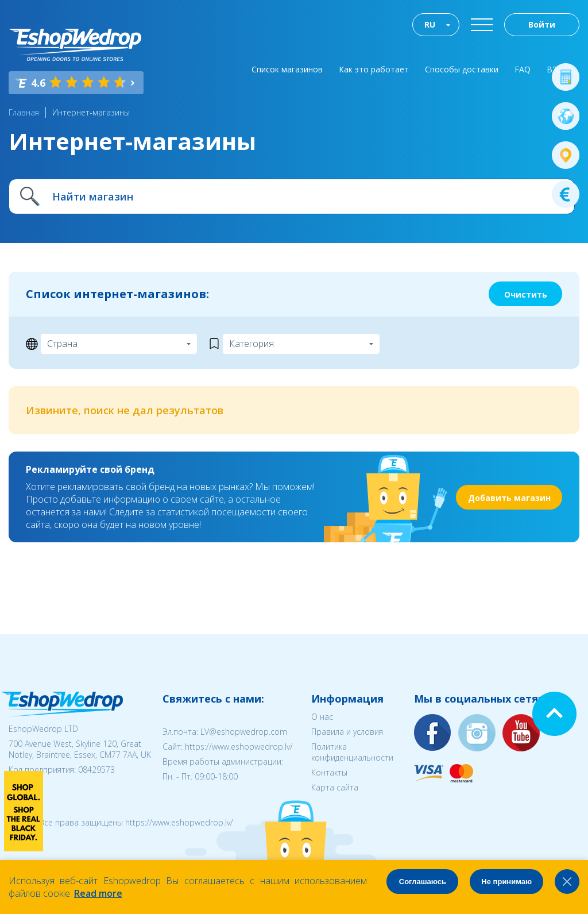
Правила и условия (347, 732)
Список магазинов (287, 69)
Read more (98, 893)
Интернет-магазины (91, 112)
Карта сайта (335, 787)
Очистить (526, 294)
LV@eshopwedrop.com (244, 732)
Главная (24, 112)
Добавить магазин (509, 498)
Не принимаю (506, 882)
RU (430, 24)
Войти (542, 24)
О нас (322, 717)
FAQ (523, 69)
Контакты (329, 772)
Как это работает (374, 69)
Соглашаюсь (423, 882)
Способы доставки (462, 69)
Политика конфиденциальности (352, 752)
